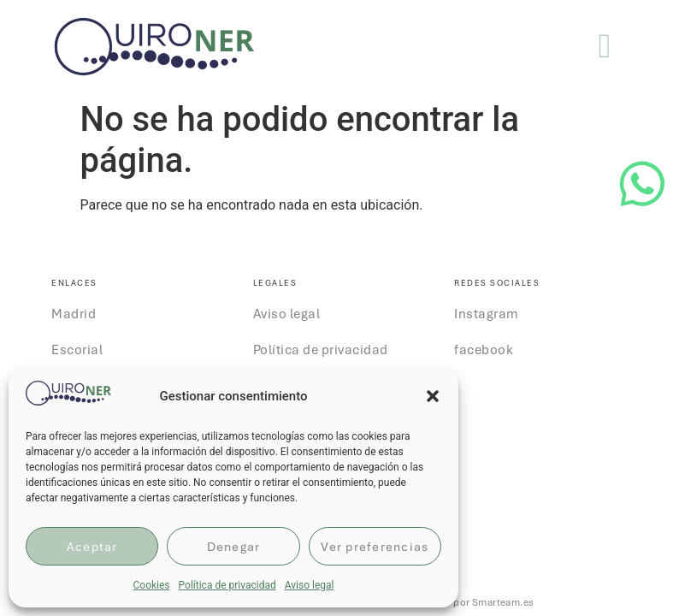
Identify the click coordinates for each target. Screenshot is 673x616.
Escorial (77, 350)
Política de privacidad (227, 585)
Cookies (151, 585)
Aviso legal (310, 585)
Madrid (74, 314)
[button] (433, 396)
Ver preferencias (375, 547)
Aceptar (92, 547)
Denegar (234, 547)
